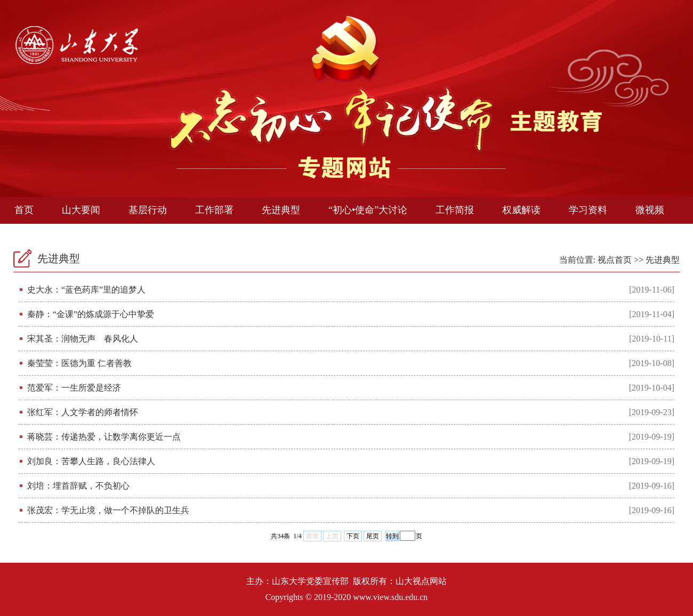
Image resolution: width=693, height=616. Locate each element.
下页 (353, 536)
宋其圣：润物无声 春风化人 (83, 339)
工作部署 (214, 210)
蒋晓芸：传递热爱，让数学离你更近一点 (104, 437)
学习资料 (588, 210)
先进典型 (281, 210)
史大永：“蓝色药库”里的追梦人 (86, 290)
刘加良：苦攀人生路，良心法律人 (91, 461)
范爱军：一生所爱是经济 (74, 388)
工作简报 (455, 210)
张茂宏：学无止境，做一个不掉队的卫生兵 (108, 510)
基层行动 (148, 210)
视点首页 (615, 260)
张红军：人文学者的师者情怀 (83, 412)
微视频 (650, 210)
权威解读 (521, 210)
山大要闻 (81, 210)
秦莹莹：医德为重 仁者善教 (79, 363)
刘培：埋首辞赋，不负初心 (78, 486)
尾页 (373, 536)
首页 (24, 210)
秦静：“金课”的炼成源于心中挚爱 (91, 314)
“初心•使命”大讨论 (368, 210)
